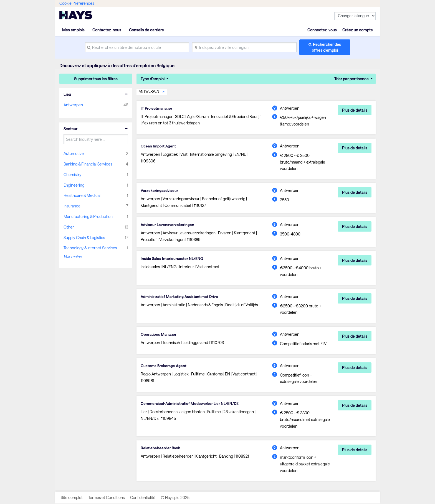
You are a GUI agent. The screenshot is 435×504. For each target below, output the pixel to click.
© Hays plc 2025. (176, 498)
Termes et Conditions (106, 498)
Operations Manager (159, 335)
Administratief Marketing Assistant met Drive (181, 297)
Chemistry (72, 175)
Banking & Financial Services (88, 164)
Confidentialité (143, 498)
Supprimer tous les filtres (96, 79)
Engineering (74, 185)
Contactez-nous (107, 30)
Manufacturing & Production (88, 216)
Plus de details (355, 110)
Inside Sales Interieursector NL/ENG (173, 259)
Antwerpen (73, 105)
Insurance (72, 206)
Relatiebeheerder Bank (161, 448)
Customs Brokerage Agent (164, 366)
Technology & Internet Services (90, 248)
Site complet (72, 498)
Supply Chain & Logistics (84, 238)
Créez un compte (358, 30)
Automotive (74, 153)
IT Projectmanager (157, 108)
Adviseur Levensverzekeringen (168, 225)
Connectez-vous (322, 30)
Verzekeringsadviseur (160, 190)
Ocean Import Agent (159, 146)
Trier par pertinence (351, 79)
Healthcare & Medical (82, 195)
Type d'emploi (153, 79)
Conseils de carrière (146, 30)
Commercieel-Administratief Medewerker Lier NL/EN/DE (192, 404)
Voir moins (72, 256)
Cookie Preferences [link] (77, 3)
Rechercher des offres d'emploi (327, 47)
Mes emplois (73, 30)
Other (69, 227)
